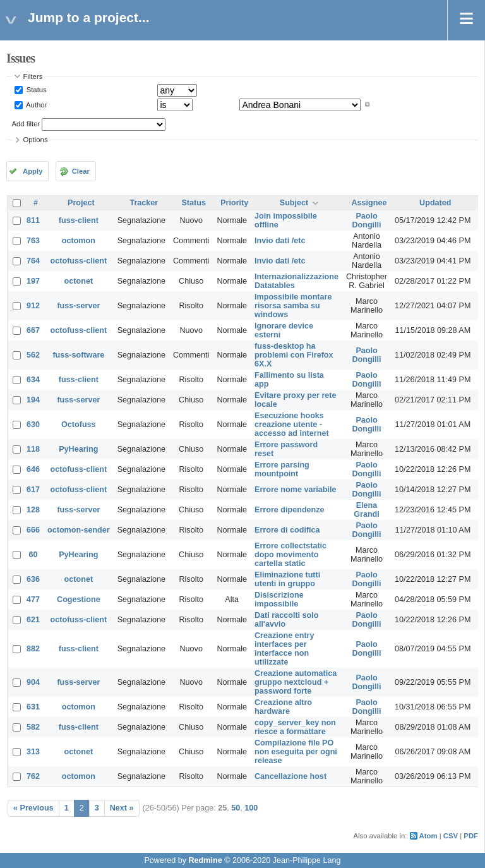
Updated (435, 203)
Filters (33, 76)
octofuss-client (79, 261)
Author (36, 104)
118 (33, 449)
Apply (33, 171)
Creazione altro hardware (283, 707)
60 (33, 555)
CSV (451, 836)
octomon (79, 241)
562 (33, 355)
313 (33, 752)
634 (33, 380)
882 (33, 649)
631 (33, 707)
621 (33, 620)
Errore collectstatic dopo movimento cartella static (290, 555)
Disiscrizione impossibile (279, 600)
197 (33, 281)
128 (33, 510)
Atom (428, 836)
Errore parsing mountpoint (282, 469)
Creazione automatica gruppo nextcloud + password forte (296, 682)
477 (33, 600)
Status (36, 90)
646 (33, 469)
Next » (122, 808)
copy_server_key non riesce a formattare (295, 727)
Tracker (144, 203)
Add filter (26, 124)
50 (236, 808)
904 (33, 682)
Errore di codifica (287, 530)
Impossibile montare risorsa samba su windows (293, 306)
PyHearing (78, 449)
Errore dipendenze (290, 510)
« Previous (33, 808)
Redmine (205, 860)
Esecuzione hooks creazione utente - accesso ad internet (292, 425)
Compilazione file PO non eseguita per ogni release (296, 752)
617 (33, 490)
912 (33, 306)
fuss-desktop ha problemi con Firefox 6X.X (294, 355)
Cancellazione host (290, 776)
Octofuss (79, 425)
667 (33, 330)
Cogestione (79, 600)
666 (33, 530)
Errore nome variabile (296, 490)
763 (33, 241)
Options (36, 140)
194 (33, 400)
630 (33, 425)
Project (81, 203)
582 (33, 727)
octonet (79, 281)
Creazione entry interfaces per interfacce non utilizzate (284, 649)
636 (33, 579)
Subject (294, 203)
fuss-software (78, 355)
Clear (81, 171)
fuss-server (78, 306)
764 (33, 261)
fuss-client (79, 220)
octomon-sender (79, 530)
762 (33, 776)
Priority (234, 203)
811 (33, 220)
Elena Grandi (367, 510)
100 (251, 808)
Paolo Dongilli (366, 220)
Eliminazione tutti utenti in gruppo (287, 579)
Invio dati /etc (280, 241)
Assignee (369, 203)
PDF (471, 836)
